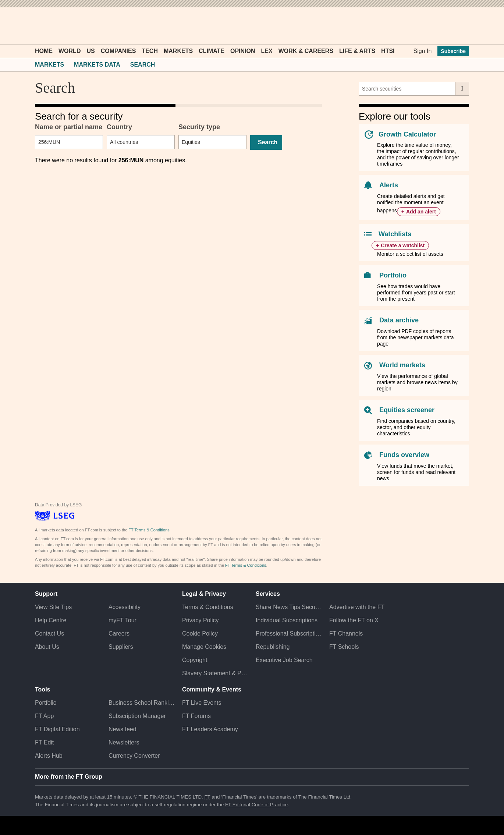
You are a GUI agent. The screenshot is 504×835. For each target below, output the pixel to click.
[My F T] (459, 26)
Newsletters (124, 742)
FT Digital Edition (57, 729)
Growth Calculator (407, 134)
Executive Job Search (284, 660)
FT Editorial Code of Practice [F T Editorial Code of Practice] (256, 805)
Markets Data (97, 65)
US (90, 51)
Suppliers (121, 647)
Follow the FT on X (354, 620)
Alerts (389, 185)
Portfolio (393, 275)
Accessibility (125, 607)
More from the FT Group (69, 777)
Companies (118, 51)
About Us (47, 647)
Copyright (195, 660)
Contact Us (49, 634)
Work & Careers (306, 51)
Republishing (273, 647)
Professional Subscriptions (289, 634)
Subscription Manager (137, 716)
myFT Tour (123, 620)
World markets (402, 365)
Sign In (422, 51)
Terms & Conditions (208, 607)
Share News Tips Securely (289, 607)
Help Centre (51, 620)
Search (143, 65)
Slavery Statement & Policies (215, 673)
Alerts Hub (49, 756)
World (70, 51)
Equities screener (407, 410)
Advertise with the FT (357, 607)
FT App (44, 716)
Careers (119, 634)
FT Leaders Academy (210, 729)
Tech (150, 51)
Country (119, 127)
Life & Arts (357, 51)
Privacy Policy (200, 620)
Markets (178, 51)
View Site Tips (53, 607)
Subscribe (453, 51)
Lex (267, 51)
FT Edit (44, 742)
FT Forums (196, 716)
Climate (212, 51)
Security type (199, 127)
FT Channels (346, 634)
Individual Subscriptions (287, 620)
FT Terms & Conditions (149, 530)
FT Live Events (202, 703)
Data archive (399, 320)
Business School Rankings (142, 703)
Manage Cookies (204, 647)
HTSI (388, 51)
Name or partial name (69, 127)
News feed (123, 729)
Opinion (243, 51)
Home (44, 51)
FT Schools (344, 647)
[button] (39, 26)
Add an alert (421, 212)
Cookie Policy (200, 634)
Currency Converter (134, 756)
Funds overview (404, 455)
